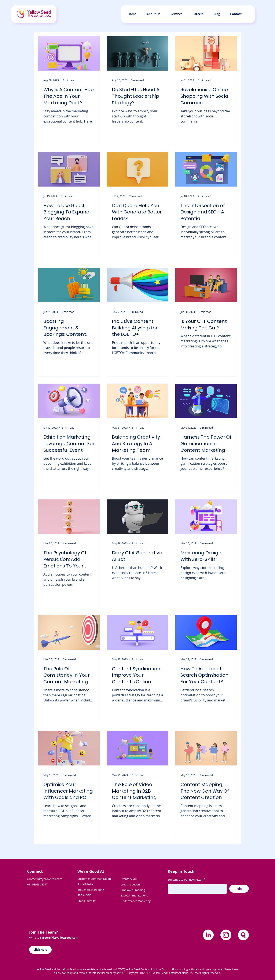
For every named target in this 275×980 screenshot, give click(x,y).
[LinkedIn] (208, 935)
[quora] (243, 935)
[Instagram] (226, 935)
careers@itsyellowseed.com (59, 938)
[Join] (239, 889)
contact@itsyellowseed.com (45, 879)
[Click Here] (40, 950)
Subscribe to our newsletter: (185, 880)
